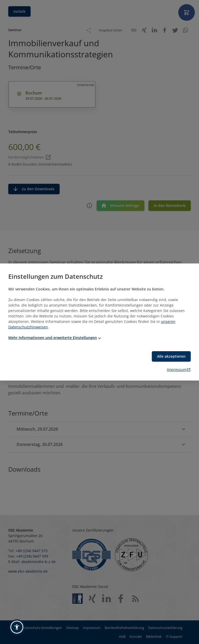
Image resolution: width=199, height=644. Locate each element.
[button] (17, 627)
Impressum (179, 370)
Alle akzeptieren (171, 356)
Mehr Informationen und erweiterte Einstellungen (55, 338)
